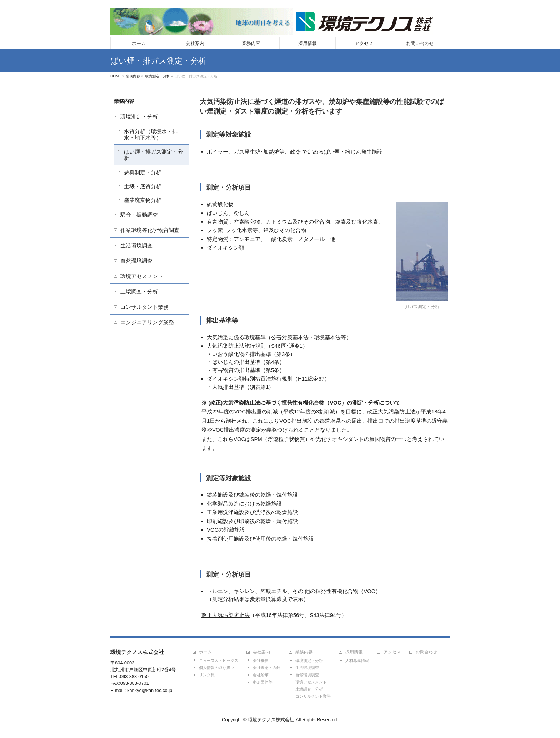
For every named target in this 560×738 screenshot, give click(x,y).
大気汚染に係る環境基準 (236, 337)
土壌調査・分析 (139, 292)
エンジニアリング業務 (147, 322)
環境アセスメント (142, 276)
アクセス (392, 652)
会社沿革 (261, 675)
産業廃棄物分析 (143, 200)
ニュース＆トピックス (219, 661)
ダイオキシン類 (226, 248)
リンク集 (207, 675)
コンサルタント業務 (144, 307)
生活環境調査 (136, 245)
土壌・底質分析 (143, 186)
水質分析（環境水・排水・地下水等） (151, 134)
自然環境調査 (136, 261)
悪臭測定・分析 (143, 172)
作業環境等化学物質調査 (150, 230)
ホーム (205, 652)
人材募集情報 (357, 661)
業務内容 (124, 101)
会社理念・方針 (267, 668)
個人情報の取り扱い (217, 668)
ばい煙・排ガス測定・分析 (153, 155)
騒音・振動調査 (139, 215)
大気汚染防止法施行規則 (236, 346)
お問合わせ (426, 652)
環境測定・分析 (139, 117)
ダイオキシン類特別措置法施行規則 (250, 379)
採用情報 (354, 652)
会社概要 (261, 661)
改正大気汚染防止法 (226, 615)
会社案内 (261, 652)
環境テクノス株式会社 (271, 720)
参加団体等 (263, 682)
